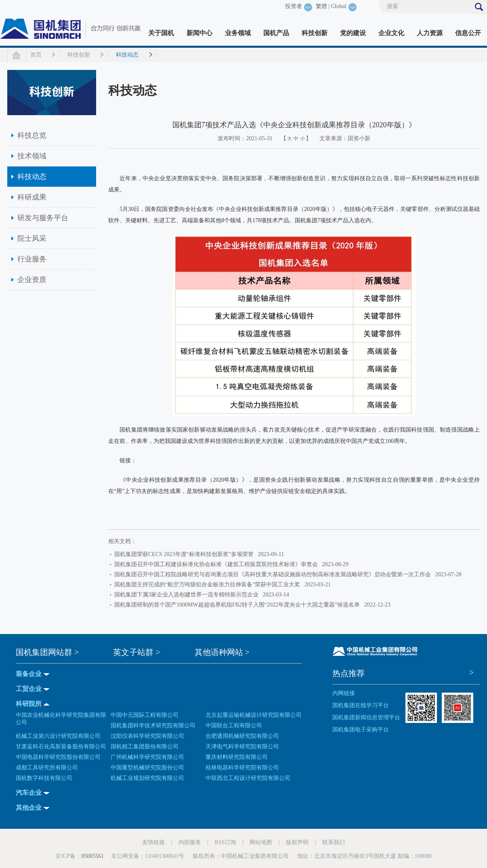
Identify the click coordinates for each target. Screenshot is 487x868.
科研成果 (32, 197)
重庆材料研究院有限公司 (237, 757)
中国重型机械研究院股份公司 (147, 768)
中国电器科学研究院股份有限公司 (58, 757)
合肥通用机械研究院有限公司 (242, 736)
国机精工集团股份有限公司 (145, 747)
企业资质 (32, 280)
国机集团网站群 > (47, 652)
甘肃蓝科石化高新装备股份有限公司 (61, 747)
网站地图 (261, 842)
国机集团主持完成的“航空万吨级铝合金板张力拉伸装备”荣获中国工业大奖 (209, 585)
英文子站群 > (136, 652)
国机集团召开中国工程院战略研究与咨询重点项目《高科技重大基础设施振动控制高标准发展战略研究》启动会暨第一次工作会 (274, 574)
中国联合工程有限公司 (234, 726)
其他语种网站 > (222, 652)
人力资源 (430, 33)
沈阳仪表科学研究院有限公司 (147, 736)
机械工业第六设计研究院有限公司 (58, 736)
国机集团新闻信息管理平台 (366, 717)
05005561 (92, 856)
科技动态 (127, 55)
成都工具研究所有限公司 (47, 768)
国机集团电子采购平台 (361, 730)
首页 (36, 55)
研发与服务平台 (43, 218)
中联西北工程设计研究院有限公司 (248, 778)
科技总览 (32, 135)
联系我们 (334, 842)
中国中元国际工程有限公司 (145, 715)
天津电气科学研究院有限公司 (242, 747)
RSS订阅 (226, 842)
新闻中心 (199, 33)
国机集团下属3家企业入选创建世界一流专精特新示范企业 (188, 595)
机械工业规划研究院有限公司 (147, 778)
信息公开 (468, 33)
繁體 (321, 6)
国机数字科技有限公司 (44, 778)
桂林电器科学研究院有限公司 (242, 768)
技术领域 (32, 156)
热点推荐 (348, 673)
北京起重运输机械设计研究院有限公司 (254, 715)
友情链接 (153, 842)
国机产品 (276, 33)
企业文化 (391, 33)
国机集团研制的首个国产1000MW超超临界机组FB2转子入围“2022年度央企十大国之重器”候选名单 (238, 605)
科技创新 (315, 33)
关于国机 (161, 33)
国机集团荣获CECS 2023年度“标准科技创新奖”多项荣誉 (185, 554)
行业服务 (32, 259)
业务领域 (238, 33)
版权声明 (297, 842)
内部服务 (190, 842)
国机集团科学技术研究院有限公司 (153, 726)
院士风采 (32, 238)
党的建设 (353, 33)
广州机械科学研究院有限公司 (147, 757)
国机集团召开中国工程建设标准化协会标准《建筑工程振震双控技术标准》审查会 (217, 564)
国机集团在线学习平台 (361, 705)
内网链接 (344, 693)
